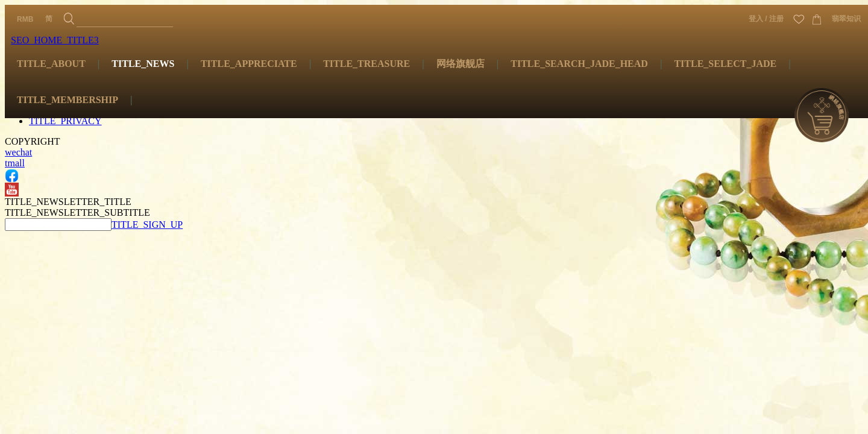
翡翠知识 (846, 19)
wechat (18, 152)
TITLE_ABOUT (51, 64)
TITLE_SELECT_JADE (725, 64)
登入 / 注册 (766, 19)
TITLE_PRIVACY (65, 121)
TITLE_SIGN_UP (147, 225)
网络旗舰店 (461, 64)
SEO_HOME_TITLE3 (55, 40)
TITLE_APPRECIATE (249, 64)
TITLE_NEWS (143, 64)
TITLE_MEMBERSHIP (68, 100)
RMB (25, 19)
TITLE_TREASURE (366, 64)
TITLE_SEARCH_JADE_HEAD (579, 64)
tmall (15, 163)
